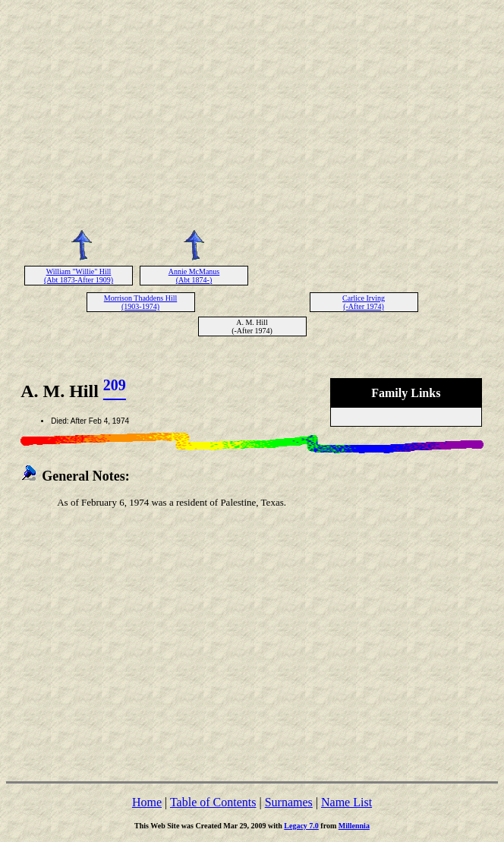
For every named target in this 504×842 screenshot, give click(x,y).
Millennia (354, 826)
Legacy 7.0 (301, 826)
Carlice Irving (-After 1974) (364, 302)
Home (147, 802)
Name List (346, 802)
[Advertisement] (252, 112)
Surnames (289, 802)
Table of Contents (213, 802)
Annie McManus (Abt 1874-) (194, 276)
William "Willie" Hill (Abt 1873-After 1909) (79, 276)
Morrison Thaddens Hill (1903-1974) (140, 302)
